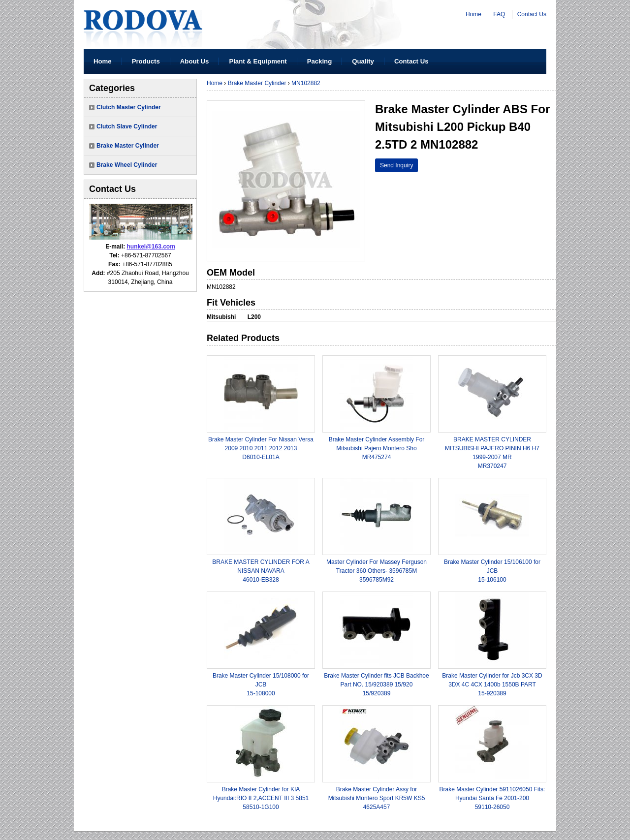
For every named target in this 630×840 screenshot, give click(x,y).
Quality (363, 61)
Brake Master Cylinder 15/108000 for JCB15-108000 (261, 684)
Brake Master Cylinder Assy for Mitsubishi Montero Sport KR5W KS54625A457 (377, 798)
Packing (320, 61)
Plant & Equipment (258, 61)
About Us (195, 61)
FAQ (499, 14)
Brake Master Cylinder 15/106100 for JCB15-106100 (492, 571)
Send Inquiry (396, 165)
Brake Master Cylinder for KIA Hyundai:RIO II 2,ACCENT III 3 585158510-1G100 (261, 798)
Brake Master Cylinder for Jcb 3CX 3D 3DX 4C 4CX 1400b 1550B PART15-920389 (492, 684)
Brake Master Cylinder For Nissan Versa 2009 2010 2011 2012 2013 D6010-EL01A (261, 448)
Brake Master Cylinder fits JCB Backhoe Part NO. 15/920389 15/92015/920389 (376, 684)
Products (146, 61)
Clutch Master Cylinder (129, 107)
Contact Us (532, 14)
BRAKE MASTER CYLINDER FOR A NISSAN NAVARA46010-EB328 (261, 571)
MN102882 (306, 83)
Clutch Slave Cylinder (127, 126)
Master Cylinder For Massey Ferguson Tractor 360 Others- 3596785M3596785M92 (377, 571)
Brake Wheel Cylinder (127, 165)
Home (473, 14)
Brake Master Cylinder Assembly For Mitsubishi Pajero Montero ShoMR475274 (377, 448)
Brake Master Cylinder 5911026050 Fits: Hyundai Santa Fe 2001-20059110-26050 (492, 798)
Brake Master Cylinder (128, 146)
